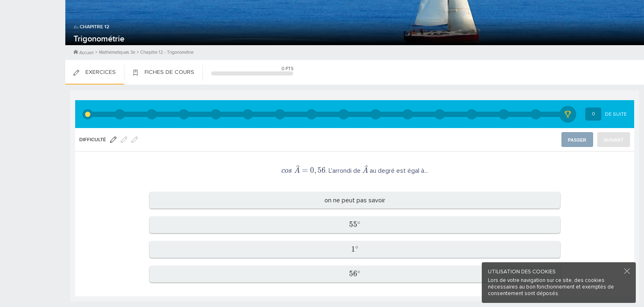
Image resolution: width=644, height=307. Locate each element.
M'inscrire (33, 37)
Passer (579, 140)
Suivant (614, 140)
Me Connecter (33, 49)
